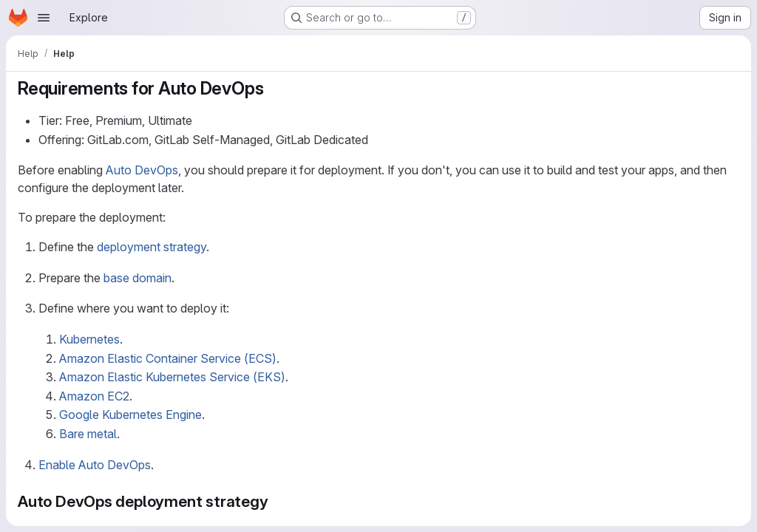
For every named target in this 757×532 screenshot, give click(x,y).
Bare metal (88, 434)
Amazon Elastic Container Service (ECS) (168, 358)
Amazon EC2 (94, 396)
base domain (138, 278)
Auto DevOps (142, 170)
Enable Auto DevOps (95, 465)
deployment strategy (152, 247)
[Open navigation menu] (44, 18)
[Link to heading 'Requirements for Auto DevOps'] (273, 88)
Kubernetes (89, 339)
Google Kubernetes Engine (130, 415)
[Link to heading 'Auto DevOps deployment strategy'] (277, 501)
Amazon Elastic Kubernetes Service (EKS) (172, 377)
